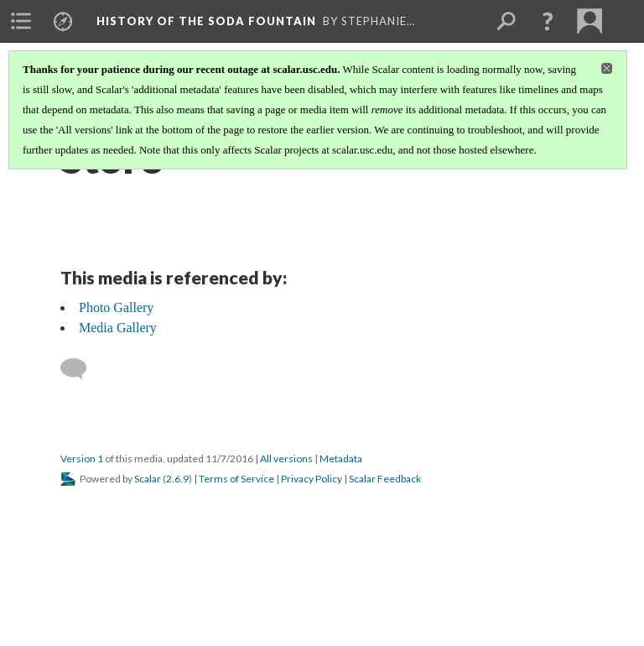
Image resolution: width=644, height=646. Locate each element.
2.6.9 (177, 479)
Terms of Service (236, 479)
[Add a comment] (81, 369)
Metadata (341, 458)
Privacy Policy (312, 479)
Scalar (148, 479)
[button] (548, 21)
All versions (286, 458)
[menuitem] (21, 21)
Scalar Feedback (385, 479)
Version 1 (82, 458)
